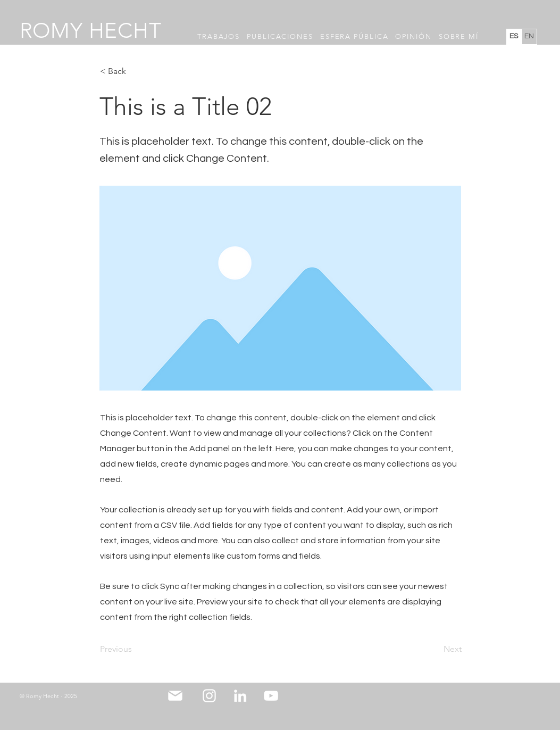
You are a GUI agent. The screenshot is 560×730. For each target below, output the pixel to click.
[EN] (529, 37)
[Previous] (135, 650)
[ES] (514, 37)
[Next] (435, 650)
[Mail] (175, 696)
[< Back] (135, 71)
